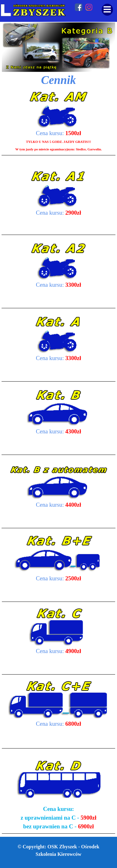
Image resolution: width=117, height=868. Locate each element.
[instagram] (89, 7)
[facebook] (79, 7)
